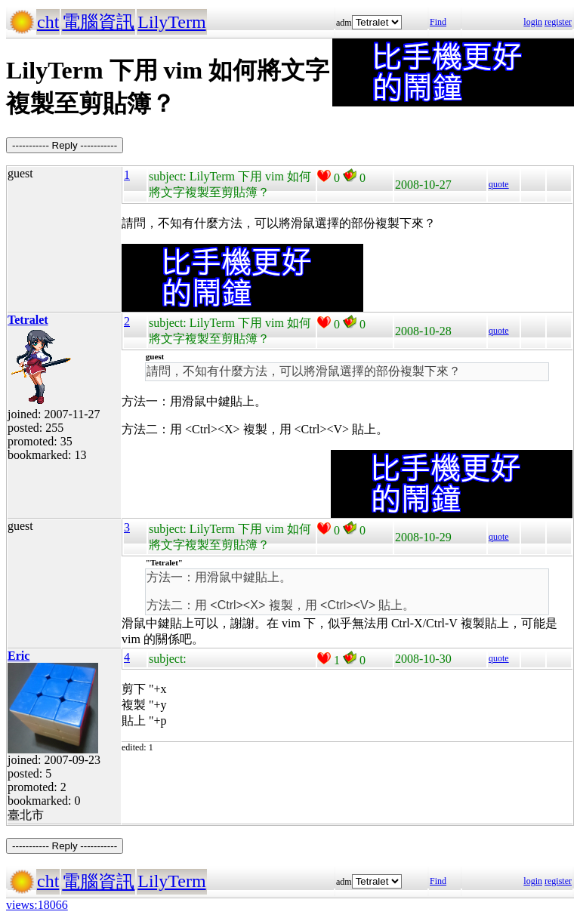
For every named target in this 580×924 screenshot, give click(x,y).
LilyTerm (171, 22)
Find (438, 22)
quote (499, 184)
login (533, 22)
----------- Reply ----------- (65, 145)
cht (48, 22)
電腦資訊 (98, 22)
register (558, 22)
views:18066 (37, 905)
